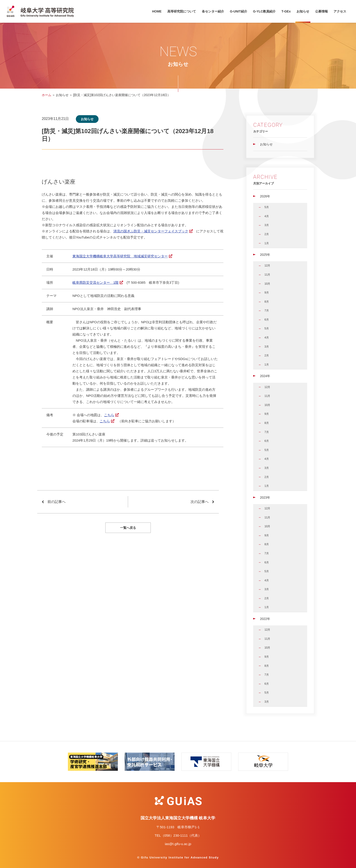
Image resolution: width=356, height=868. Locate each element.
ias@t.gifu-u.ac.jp (178, 844)
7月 (267, 311)
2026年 (265, 196)
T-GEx (286, 11)
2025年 (265, 255)
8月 (267, 302)
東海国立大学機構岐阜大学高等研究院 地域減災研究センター (120, 256)
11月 (267, 275)
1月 (267, 243)
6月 (267, 320)
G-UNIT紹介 (239, 11)
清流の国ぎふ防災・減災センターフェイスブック (151, 231)
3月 (267, 225)
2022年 (265, 619)
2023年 (265, 497)
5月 (267, 207)
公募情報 (321, 11)
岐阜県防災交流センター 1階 (95, 282)
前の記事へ (57, 502)
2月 (267, 234)
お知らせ (303, 11)
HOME (157, 11)
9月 (267, 293)
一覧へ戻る (128, 528)
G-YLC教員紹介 (265, 11)
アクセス (340, 11)
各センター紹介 (213, 11)
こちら (109, 415)
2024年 (265, 376)
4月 (267, 216)
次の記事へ (200, 502)
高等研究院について (182, 11)
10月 (267, 284)
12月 (267, 266)
